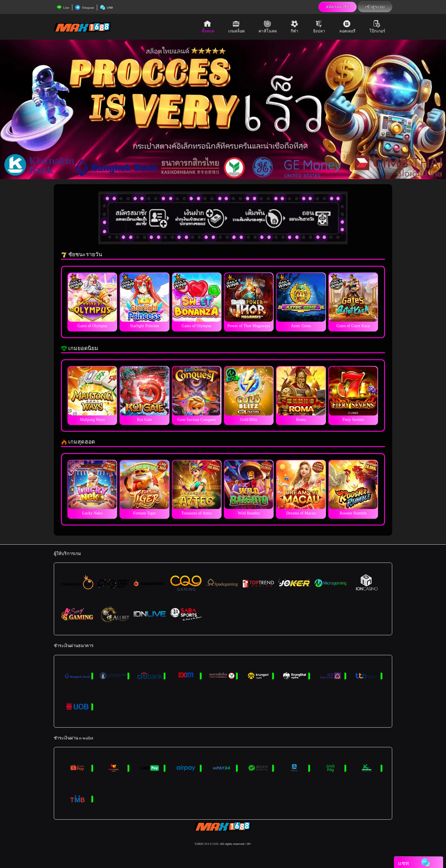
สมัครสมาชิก (338, 7)
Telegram (85, 8)
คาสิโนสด (268, 27)
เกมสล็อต (237, 27)
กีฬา (295, 27)
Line (63, 8)
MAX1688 (211, 844)
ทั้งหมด (208, 27)
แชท (106, 8)
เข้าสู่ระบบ (375, 7)
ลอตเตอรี (348, 27)
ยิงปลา (319, 27)
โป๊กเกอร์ (377, 27)
